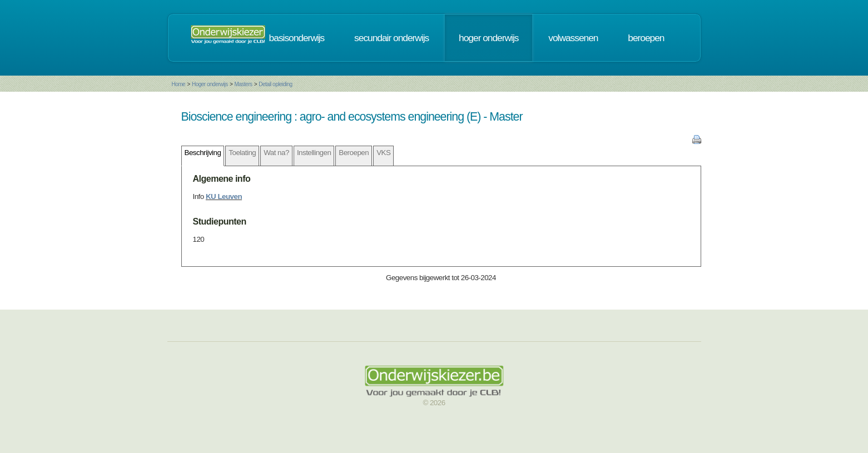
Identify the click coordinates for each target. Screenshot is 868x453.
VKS (383, 153)
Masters (243, 84)
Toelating (242, 153)
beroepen (646, 38)
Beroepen (354, 153)
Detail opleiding (275, 84)
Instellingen (314, 153)
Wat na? (276, 153)
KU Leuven (224, 196)
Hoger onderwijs (210, 84)
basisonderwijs (297, 38)
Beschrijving (203, 153)
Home (179, 84)
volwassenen (573, 38)
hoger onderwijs (488, 38)
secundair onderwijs (391, 38)
